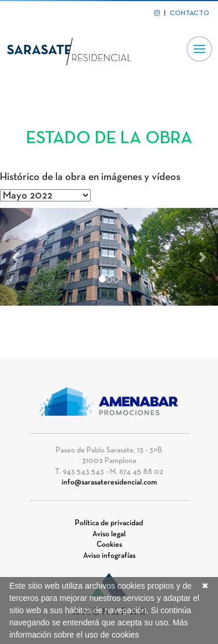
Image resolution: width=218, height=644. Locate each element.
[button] (16, 257)
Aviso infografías (109, 556)
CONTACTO (190, 13)
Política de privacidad (109, 523)
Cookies (109, 545)
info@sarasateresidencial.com (109, 483)
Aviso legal (109, 535)
